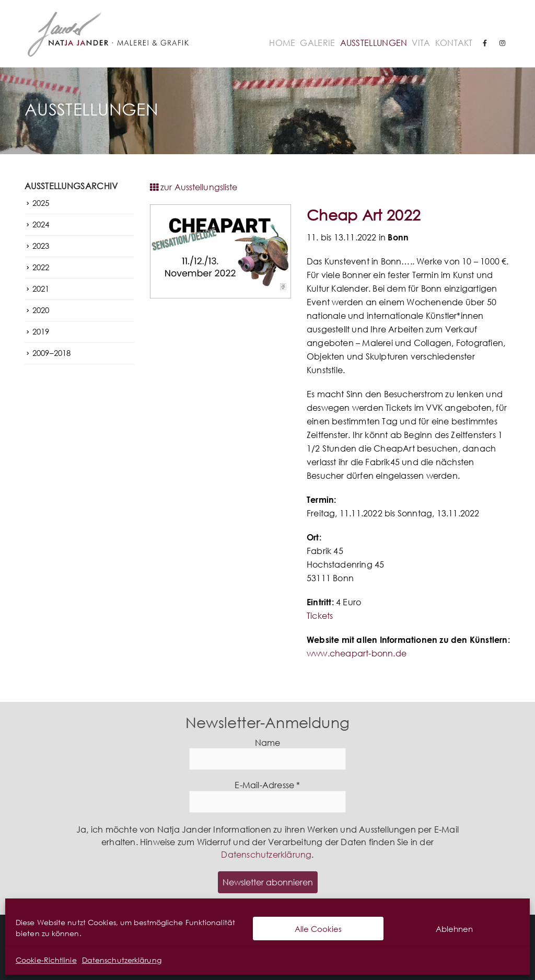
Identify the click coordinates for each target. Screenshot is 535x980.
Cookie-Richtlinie (46, 960)
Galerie (317, 43)
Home (282, 43)
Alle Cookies (318, 929)
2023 (41, 246)
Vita (421, 43)
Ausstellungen (374, 43)
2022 (41, 267)
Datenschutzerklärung (122, 960)
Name (268, 743)
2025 (41, 203)
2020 (41, 310)
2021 (41, 289)
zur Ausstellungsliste (194, 187)
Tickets (320, 616)
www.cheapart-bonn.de (357, 653)
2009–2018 (51, 353)
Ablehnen (454, 929)
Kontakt (454, 43)
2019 (41, 331)
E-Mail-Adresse (267, 785)
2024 (41, 224)
